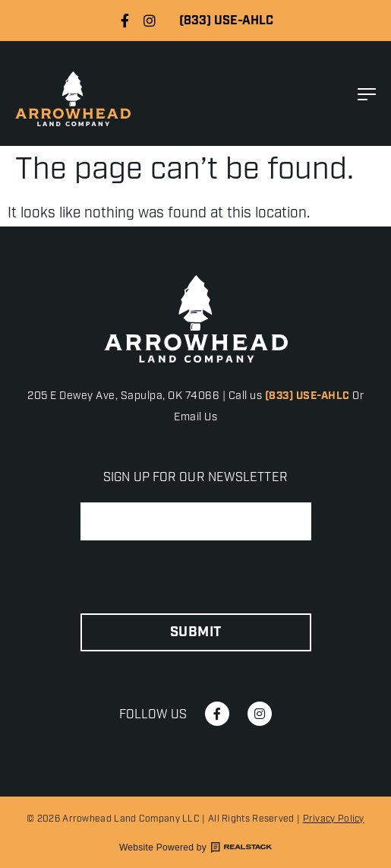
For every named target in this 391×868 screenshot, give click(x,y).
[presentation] (196, 578)
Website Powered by (195, 847)
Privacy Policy (334, 819)
